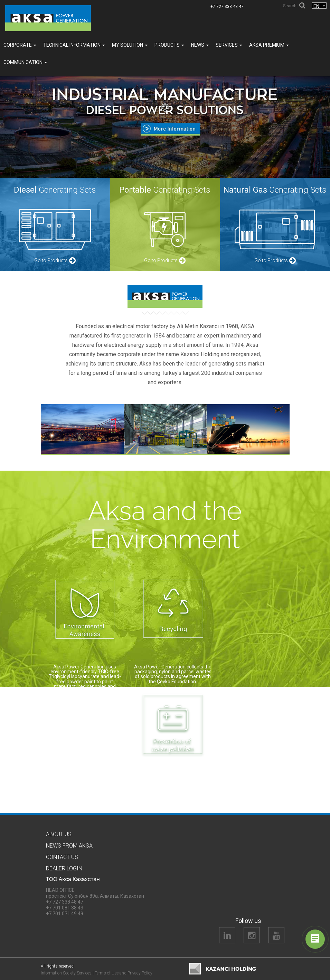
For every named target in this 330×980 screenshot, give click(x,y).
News (200, 45)
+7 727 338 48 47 (227, 7)
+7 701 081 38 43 (65, 908)
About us (59, 834)
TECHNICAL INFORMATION (74, 45)
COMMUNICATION (25, 62)
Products (169, 45)
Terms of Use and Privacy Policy (124, 973)
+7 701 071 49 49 (65, 914)
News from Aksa (69, 846)
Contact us (62, 857)
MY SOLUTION (130, 45)
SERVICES (229, 45)
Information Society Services (66, 973)
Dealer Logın (64, 868)
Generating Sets (55, 190)
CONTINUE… (85, 699)
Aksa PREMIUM (269, 45)
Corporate (20, 45)
